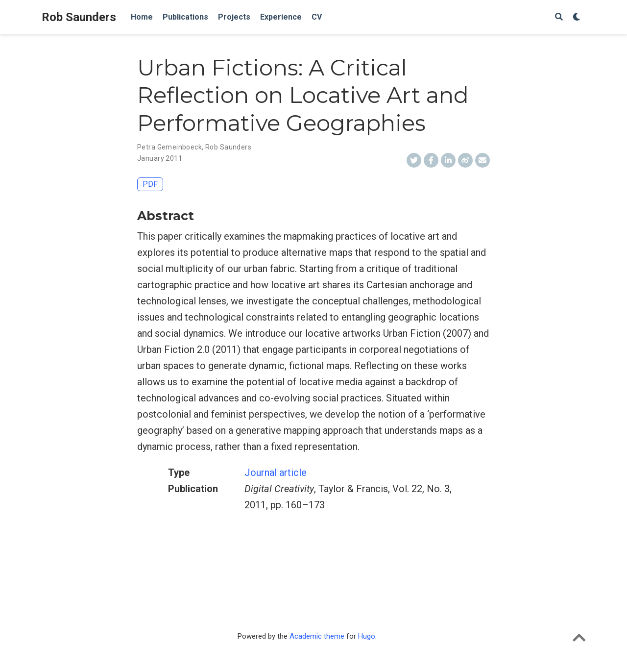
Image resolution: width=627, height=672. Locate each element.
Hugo (367, 636)
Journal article (276, 473)
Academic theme (317, 636)
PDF (150, 184)
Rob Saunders (79, 17)
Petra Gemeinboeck (169, 147)
